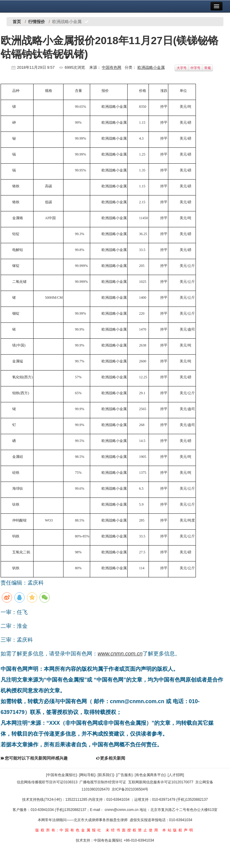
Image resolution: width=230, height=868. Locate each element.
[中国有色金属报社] (62, 775)
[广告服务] (124, 775)
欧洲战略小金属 (151, 67)
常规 (208, 68)
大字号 (182, 68)
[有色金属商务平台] (150, 775)
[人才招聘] (176, 775)
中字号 (195, 68)
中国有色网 (112, 67)
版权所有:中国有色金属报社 (69, 830)
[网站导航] (87, 775)
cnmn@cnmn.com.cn (122, 810)
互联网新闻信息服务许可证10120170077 (161, 782)
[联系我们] (106, 775)
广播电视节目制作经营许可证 (103, 782)
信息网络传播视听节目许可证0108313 (47, 782)
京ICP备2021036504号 (130, 789)
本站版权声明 (178, 830)
